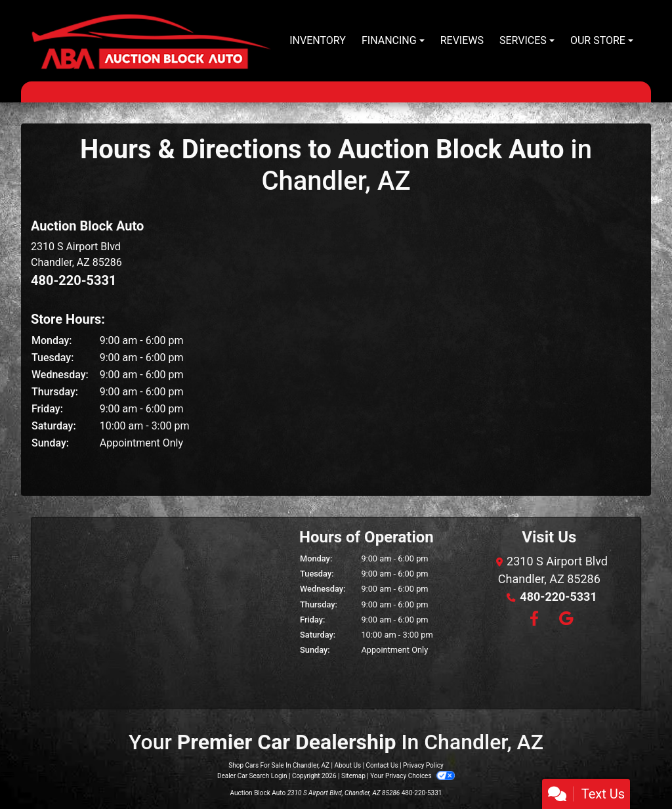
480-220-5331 (74, 280)
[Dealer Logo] (151, 41)
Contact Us (382, 765)
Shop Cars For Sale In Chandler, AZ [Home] (279, 765)
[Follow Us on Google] (564, 620)
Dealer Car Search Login (252, 776)
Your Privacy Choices (412, 776)
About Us (347, 765)
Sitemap (353, 776)
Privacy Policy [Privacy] (423, 765)
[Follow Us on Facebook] (534, 620)
